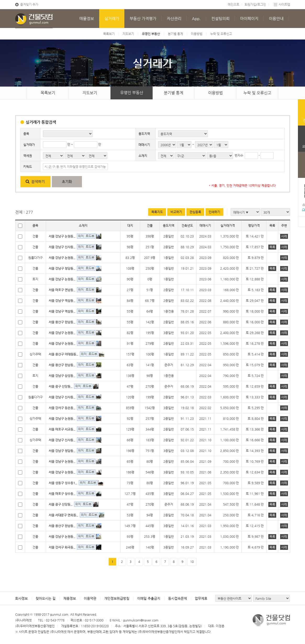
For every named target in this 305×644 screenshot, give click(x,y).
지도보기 (128, 34)
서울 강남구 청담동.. (62, 268)
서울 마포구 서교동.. (62, 429)
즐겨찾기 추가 (29, 4)
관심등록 (195, 212)
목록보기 (109, 34)
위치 (81, 236)
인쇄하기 (214, 212)
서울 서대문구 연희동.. (63, 515)
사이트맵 (284, 4)
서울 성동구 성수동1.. (63, 483)
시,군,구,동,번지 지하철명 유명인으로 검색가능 (75, 167)
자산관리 (174, 18)
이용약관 (90, 598)
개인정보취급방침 (117, 598)
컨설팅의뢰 (220, 18)
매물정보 (87, 18)
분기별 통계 (175, 34)
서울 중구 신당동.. (61, 386)
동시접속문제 (178, 598)
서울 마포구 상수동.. (62, 494)
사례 (284, 236)
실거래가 (112, 18)
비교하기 (176, 212)
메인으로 (234, 4)
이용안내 (276, 18)
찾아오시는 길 (46, 598)
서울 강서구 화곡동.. (62, 547)
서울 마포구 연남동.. (62, 290)
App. (196, 18)
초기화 (67, 182)
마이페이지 (249, 18)
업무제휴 (201, 598)
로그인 (262, 4)
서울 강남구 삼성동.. (62, 376)
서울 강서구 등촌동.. (62, 408)
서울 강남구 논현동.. (62, 236)
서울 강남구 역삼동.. (62, 301)
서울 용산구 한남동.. (62, 322)
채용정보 (70, 598)
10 (192, 562)
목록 (272, 247)
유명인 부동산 (151, 34)
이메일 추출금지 (149, 598)
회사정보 (21, 598)
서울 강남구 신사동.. (62, 247)
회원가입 (250, 4)
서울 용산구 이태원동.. (63, 354)
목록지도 (157, 212)
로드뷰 (90, 236)
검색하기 (38, 182)
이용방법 (197, 34)
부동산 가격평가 (143, 18)
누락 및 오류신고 (221, 34)
